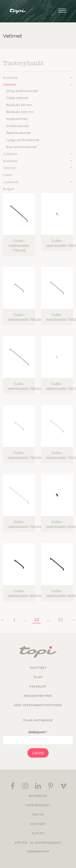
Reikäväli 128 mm (20, 112)
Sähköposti (38, 732)
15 (60, 619)
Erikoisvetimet (18, 126)
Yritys (38, 814)
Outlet (38, 833)
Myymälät (38, 796)
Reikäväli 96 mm (19, 105)
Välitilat (9, 168)
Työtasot (10, 154)
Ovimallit (10, 77)
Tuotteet (38, 668)
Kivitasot (10, 161)
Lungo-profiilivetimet (23, 140)
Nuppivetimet (17, 119)
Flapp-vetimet (17, 98)
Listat (8, 175)
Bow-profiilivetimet (22, 147)
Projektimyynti (38, 696)
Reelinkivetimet (19, 133)
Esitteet (38, 824)
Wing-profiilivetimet (22, 91)
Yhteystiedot (38, 805)
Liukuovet (11, 182)
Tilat (38, 677)
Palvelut (38, 686)
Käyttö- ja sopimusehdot (38, 843)
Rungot (9, 189)
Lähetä (38, 753)
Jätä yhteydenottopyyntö (38, 705)
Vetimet (10, 84)
